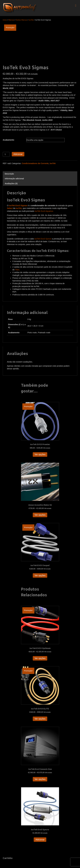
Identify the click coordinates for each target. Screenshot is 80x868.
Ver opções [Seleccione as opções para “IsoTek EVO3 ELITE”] (40, 719)
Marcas (11, 20)
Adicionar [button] (40, 840)
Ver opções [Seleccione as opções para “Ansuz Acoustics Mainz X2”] (40, 515)
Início (5, 20)
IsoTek (31, 20)
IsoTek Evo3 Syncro (43, 239)
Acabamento (8, 140)
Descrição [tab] (9, 174)
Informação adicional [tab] (14, 179)
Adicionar (18, 154)
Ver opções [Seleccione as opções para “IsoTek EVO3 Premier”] (40, 454)
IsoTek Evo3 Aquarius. (44, 211)
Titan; (17, 270)
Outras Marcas (21, 20)
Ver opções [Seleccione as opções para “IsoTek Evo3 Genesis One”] (40, 779)
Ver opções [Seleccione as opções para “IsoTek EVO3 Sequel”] (40, 575)
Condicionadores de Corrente (35, 163)
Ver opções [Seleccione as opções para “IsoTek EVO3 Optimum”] (40, 658)
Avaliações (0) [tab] (11, 183)
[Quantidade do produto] (6, 154)
